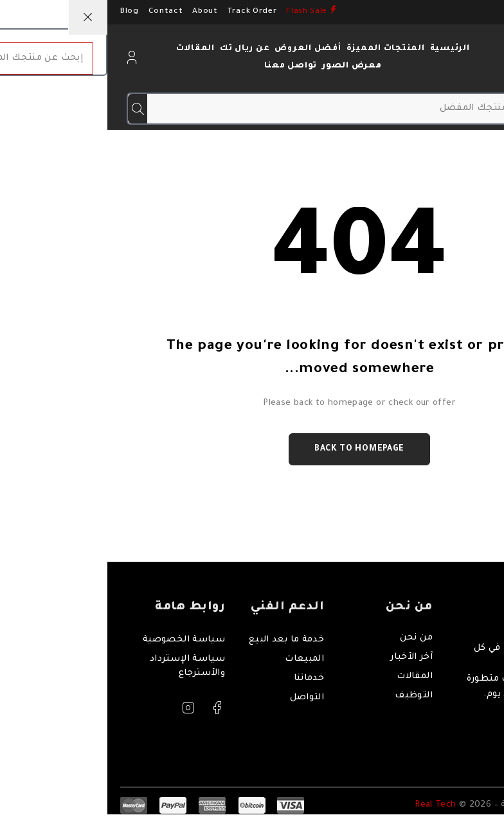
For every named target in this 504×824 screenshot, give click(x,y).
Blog (22, 12)
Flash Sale (199, 12)
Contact (59, 12)
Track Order (145, 12)
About (97, 12)
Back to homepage (252, 449)
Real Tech (329, 806)
